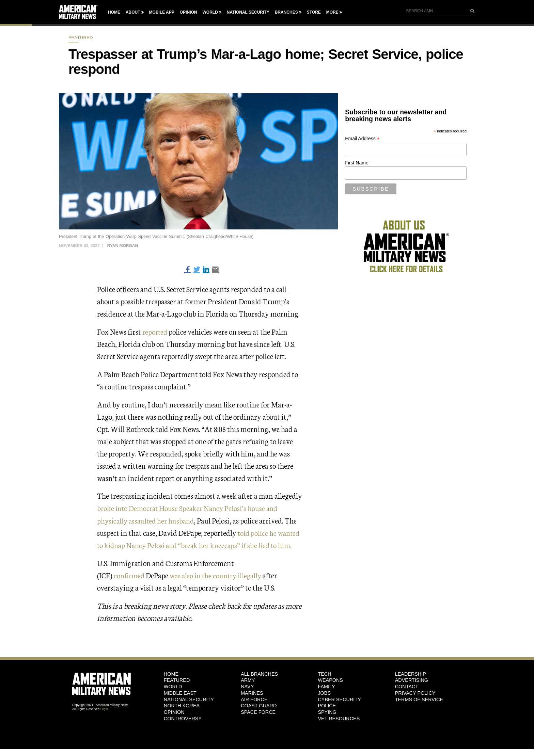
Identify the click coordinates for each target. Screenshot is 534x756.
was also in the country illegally (220, 575)
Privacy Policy (415, 693)
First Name (357, 163)
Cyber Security (339, 699)
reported (156, 331)
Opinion (189, 12)
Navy (247, 687)
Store (314, 12)
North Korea (182, 706)
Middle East (180, 693)
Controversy (183, 718)
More (332, 12)
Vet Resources (339, 718)
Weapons (330, 680)
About (133, 12)
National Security (248, 12)
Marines (252, 693)
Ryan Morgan (123, 246)
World (210, 12)
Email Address (362, 139)
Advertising (412, 680)
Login (104, 709)
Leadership (411, 674)
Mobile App (162, 12)
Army (248, 680)
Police (327, 706)
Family (326, 687)
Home (114, 12)
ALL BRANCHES (259, 674)
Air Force (254, 699)
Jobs (324, 693)
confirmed (130, 575)
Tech (324, 674)
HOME (171, 674)
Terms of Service (419, 699)
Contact (407, 687)
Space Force (258, 712)
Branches (286, 12)
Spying (327, 712)
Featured (81, 38)
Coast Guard (259, 706)
